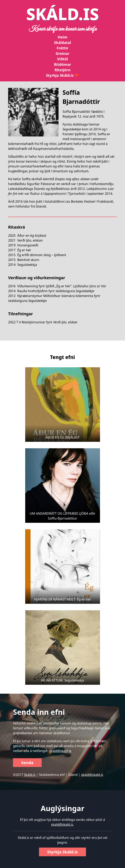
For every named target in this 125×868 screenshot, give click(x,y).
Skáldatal (62, 43)
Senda (27, 763)
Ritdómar (62, 64)
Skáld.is (30, 775)
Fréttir (62, 48)
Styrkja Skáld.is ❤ (62, 75)
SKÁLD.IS (63, 14)
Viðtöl (62, 59)
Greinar (62, 53)
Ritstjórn (62, 70)
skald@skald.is (60, 751)
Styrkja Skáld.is (62, 852)
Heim (62, 37)
